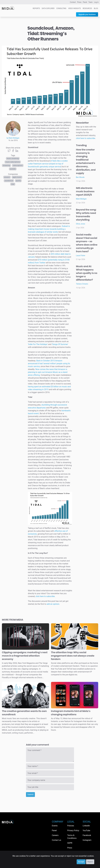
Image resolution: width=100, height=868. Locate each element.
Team (91, 2)
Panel (85, 2)
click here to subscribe (45, 596)
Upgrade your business (87, 14)
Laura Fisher (81, 256)
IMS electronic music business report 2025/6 (85, 191)
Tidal (13, 184)
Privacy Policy (73, 830)
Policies (71, 826)
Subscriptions (18, 165)
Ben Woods (80, 177)
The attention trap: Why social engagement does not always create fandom (73, 656)
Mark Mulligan (81, 199)
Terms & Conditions (72, 837)
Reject (90, 862)
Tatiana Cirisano (82, 284)
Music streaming (13, 158)
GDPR (70, 843)
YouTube (13, 169)
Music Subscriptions (13, 162)
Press (79, 2)
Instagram (87, 840)
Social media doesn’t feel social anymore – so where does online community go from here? (87, 243)
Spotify (18, 181)
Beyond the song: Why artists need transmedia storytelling (86, 215)
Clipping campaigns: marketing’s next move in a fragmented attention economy (25, 656)
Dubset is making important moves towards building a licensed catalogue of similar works (49, 229)
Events (55, 826)
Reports (36, 8)
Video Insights (75, 8)
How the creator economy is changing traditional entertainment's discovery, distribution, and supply (86, 161)
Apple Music (17, 177)
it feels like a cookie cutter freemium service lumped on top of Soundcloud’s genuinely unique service (48, 164)
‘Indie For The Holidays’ (38, 344)
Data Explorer (48, 8)
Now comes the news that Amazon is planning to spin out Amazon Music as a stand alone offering (48, 372)
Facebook (87, 835)
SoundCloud (9, 181)
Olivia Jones (81, 224)
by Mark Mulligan (13, 138)
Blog (96, 8)
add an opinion (53, 604)
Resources (87, 8)
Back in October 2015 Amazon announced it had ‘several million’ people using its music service (49, 364)
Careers (55, 835)
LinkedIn (86, 826)
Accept (81, 862)
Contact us (56, 840)
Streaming (6, 165)
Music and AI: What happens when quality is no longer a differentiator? (87, 273)
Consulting (61, 8)
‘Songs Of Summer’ (60, 344)
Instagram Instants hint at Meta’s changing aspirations (71, 713)
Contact (73, 2)
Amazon (7, 177)
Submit (30, 794)
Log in (96, 2)
